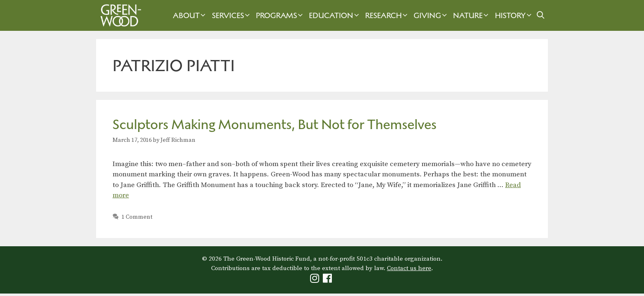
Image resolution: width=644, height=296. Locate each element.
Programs (280, 15)
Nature (472, 15)
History (514, 15)
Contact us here (409, 268)
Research (387, 15)
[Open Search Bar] (541, 15)
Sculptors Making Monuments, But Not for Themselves (275, 124)
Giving (431, 15)
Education (335, 15)
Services (232, 15)
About (190, 15)
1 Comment (137, 217)
